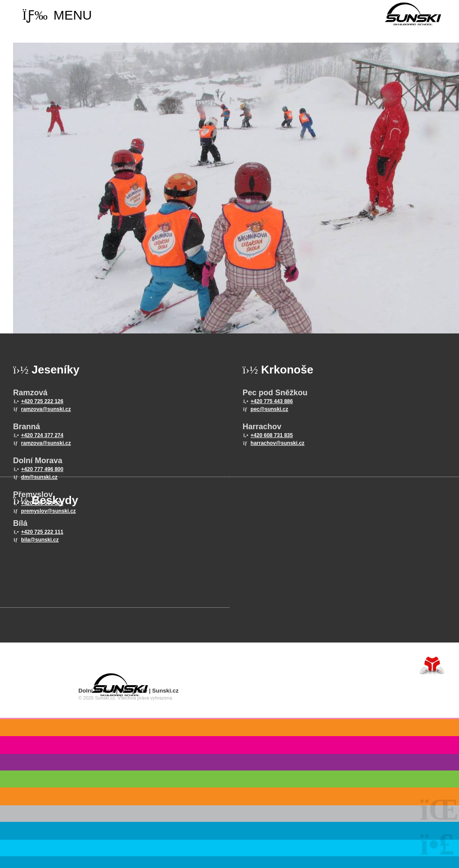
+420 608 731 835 (272, 435)
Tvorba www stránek (432, 665)
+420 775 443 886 (272, 401)
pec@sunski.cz (269, 409)
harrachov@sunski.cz (277, 443)
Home (413, 14)
